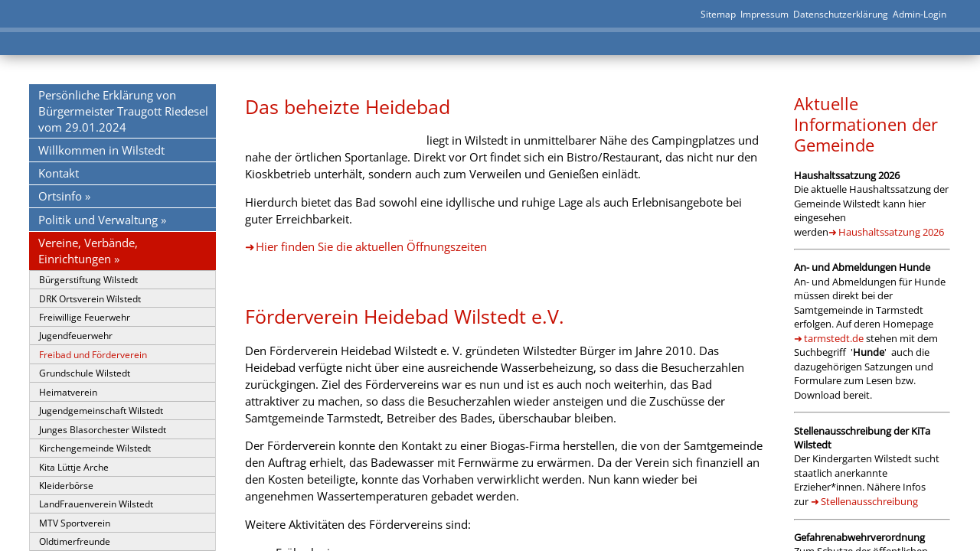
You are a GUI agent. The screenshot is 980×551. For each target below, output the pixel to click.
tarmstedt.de (834, 338)
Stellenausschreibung (869, 501)
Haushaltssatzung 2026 (891, 232)
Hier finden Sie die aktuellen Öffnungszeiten (371, 246)
